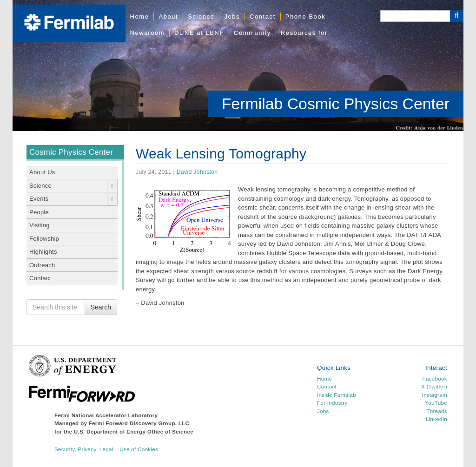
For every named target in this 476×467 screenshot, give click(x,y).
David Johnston (197, 172)
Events (39, 199)
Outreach (42, 265)
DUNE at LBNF (199, 33)
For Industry (332, 403)
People (39, 212)
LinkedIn (436, 419)
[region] (238, 66)
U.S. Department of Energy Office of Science (134, 431)
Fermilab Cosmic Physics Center (336, 104)
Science (201, 16)
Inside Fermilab (337, 395)
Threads (437, 411)
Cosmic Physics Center (71, 152)
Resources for (304, 33)
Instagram (435, 395)
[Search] (415, 16)
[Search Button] (457, 16)
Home (140, 16)
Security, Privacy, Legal (84, 449)
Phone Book (305, 16)
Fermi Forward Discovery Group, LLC (139, 423)
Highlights (43, 252)
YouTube (436, 403)
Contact (263, 16)
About (168, 16)
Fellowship (44, 239)
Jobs (232, 16)
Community (252, 33)
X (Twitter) (434, 386)
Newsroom (148, 33)
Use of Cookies (139, 449)
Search (101, 307)
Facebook (435, 378)
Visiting (40, 225)
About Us (42, 172)
